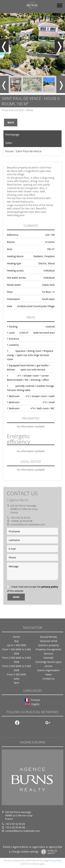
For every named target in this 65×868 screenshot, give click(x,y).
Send (16, 597)
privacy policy (50, 587)
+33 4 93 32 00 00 (20, 518)
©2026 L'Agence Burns (16, 847)
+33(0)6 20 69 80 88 (21, 521)
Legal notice (39, 847)
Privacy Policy (56, 860)
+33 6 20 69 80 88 (15, 827)
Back (11, 122)
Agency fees (55, 847)
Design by (48, 852)
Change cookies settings (25, 852)
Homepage (12, 135)
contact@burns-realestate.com (28, 524)
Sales (9, 143)
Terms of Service (32, 864)
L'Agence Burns (18, 500)
